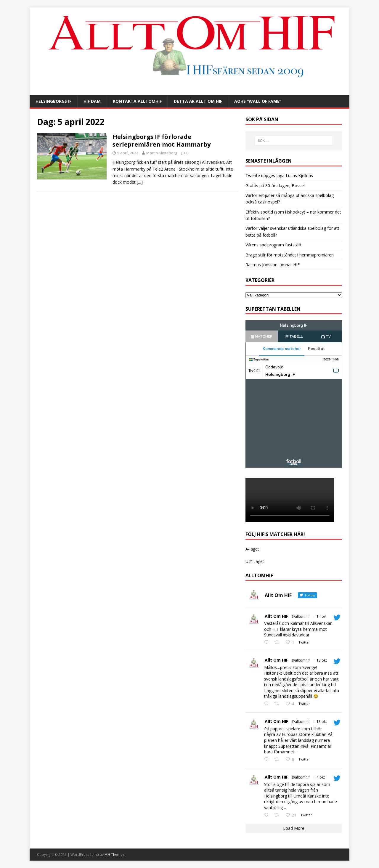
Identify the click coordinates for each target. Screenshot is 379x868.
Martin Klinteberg (162, 153)
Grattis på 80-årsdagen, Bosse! (275, 186)
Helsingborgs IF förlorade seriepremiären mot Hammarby (162, 141)
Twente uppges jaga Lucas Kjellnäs (279, 175)
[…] (140, 182)
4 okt (321, 777)
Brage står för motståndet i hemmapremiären (290, 255)
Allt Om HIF (276, 616)
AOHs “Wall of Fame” (258, 101)
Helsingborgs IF (53, 101)
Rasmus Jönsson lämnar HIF (273, 265)
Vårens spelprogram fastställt (274, 245)
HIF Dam (92, 101)
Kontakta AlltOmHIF (137, 101)
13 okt (322, 660)
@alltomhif (301, 616)
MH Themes (114, 855)
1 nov (321, 616)
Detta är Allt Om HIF (198, 101)
